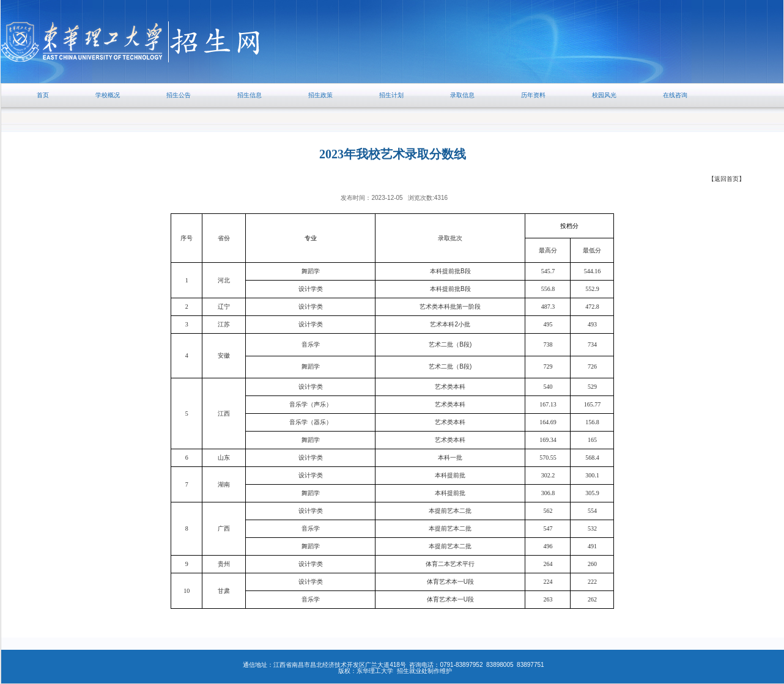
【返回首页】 (727, 179)
